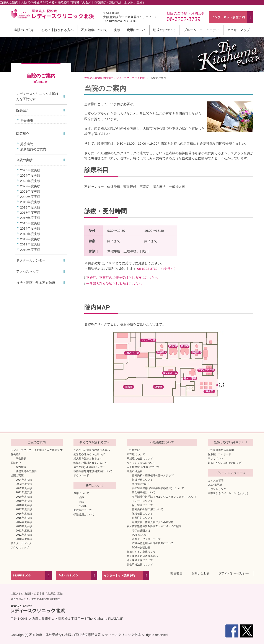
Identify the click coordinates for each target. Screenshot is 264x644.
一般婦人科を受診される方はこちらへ (114, 284)
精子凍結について (142, 505)
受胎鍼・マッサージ (220, 454)
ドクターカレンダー (31, 260)
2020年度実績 (30, 197)
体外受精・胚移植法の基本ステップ (153, 475)
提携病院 (27, 144)
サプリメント (216, 459)
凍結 (81, 502)
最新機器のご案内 (33, 149)
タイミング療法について (141, 463)
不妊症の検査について (140, 459)
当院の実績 (24, 160)
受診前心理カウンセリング (89, 454)
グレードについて (142, 501)
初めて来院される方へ (57, 30)
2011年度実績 (30, 244)
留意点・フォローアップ (146, 539)
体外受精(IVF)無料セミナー (89, 467)
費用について (136, 30)
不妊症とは (133, 450)
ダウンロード (81, 475)
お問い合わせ (200, 573)
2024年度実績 (30, 175)
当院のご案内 (37, 442)
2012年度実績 (30, 239)
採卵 (81, 498)
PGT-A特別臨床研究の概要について (153, 543)
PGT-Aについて (141, 535)
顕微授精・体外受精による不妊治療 (153, 522)
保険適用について (84, 515)
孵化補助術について (144, 492)
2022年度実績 (30, 186)
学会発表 (27, 120)
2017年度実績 (30, 213)
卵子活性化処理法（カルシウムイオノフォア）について (165, 497)
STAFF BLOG (22, 575)
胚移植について (141, 484)
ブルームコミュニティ (231, 473)
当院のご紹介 (24, 30)
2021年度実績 (30, 191)
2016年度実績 (30, 218)
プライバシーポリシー (234, 573)
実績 (117, 30)
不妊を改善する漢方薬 (221, 450)
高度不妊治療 (135, 471)
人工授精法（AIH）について (143, 467)
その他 (83, 506)
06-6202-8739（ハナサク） (157, 269)
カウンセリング (217, 489)
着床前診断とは (141, 531)
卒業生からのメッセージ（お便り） (229, 493)
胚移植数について (142, 514)
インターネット (228, 17)
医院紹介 (23, 134)
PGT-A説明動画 (141, 548)
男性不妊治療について (140, 565)
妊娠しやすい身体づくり (141, 552)
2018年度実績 (30, 207)
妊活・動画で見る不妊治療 (36, 283)
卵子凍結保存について (140, 560)
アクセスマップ (238, 30)
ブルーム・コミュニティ (201, 30)
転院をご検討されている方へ (90, 463)
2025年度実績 (30, 170)
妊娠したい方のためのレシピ (225, 463)
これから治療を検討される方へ (92, 450)
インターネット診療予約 (119, 575)
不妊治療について (94, 30)
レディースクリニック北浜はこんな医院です (39, 96)
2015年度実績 (30, 223)
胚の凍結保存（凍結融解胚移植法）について (158, 488)
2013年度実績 (30, 234)
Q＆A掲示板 (215, 485)
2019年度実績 (30, 202)
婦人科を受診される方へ (88, 459)
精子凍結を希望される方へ (142, 556)
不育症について (136, 454)
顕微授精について (142, 480)
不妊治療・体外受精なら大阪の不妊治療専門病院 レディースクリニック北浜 (85, 635)
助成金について (164, 30)
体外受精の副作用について (148, 509)
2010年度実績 (30, 250)
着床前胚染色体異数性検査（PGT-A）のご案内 (154, 526)
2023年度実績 (30, 181)
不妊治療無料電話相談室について (93, 471)
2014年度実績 (30, 228)
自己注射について (142, 518)
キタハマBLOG (68, 575)
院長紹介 (23, 110)
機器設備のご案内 (26, 471)
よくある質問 (216, 481)
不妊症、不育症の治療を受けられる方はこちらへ (122, 277)
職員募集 (176, 573)
